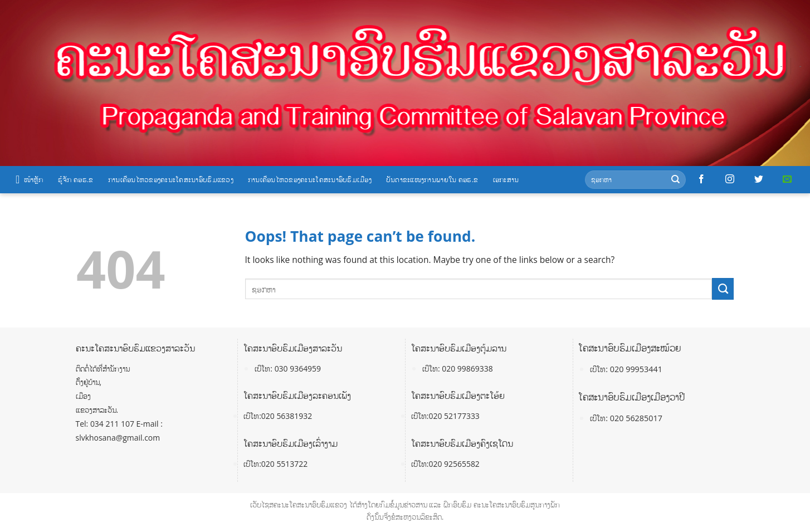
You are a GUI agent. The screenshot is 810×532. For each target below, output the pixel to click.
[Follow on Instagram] (730, 179)
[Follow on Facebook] (701, 179)
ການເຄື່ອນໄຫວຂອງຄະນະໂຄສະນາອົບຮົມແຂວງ (171, 179)
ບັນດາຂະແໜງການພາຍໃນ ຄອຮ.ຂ (432, 179)
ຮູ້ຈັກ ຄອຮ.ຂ (76, 179)
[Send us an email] (787, 179)
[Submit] (675, 180)
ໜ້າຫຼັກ (30, 179)
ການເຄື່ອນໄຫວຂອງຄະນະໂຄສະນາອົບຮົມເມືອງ (310, 179)
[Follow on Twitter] (759, 179)
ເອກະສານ (506, 179)
